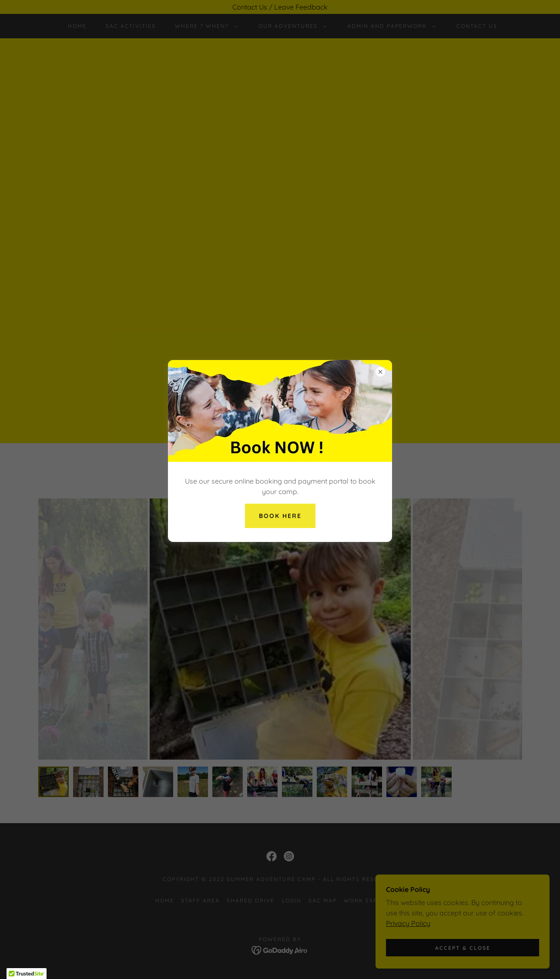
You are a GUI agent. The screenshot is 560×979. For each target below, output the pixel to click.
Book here (280, 516)
